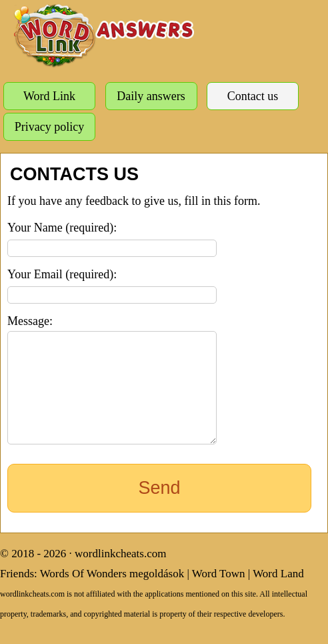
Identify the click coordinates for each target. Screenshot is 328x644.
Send (159, 508)
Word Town (219, 594)
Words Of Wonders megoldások (112, 594)
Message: (30, 321)
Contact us (253, 96)
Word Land (278, 594)
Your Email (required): (62, 274)
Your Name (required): (62, 228)
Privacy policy (49, 127)
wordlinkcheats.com (120, 574)
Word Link (49, 96)
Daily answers (151, 96)
